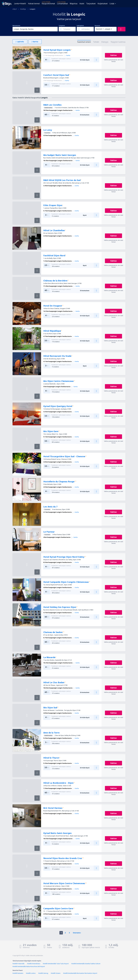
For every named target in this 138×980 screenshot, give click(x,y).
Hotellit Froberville (18, 964)
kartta (68, 55)
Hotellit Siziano (56, 973)
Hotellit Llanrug (43, 973)
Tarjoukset (91, 4)
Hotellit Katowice (18, 973)
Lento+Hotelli (20, 4)
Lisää (112, 4)
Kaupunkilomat (48, 4)
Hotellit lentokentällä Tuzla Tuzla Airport (56, 964)
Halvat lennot (34, 4)
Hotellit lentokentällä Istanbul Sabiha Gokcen (86, 964)
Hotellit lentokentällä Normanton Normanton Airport (80, 973)
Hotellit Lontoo (31, 973)
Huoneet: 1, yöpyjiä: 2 (104, 29)
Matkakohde (16, 26)
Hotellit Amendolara (34, 964)
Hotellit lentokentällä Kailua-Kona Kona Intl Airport (29, 966)
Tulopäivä (62, 26)
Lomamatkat (62, 4)
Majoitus (74, 4)
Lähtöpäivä (80, 26)
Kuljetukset (103, 4)
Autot (82, 4)
